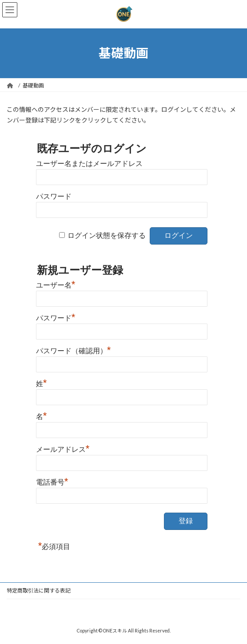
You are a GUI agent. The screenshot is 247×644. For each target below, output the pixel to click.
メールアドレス (63, 448)
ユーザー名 (56, 284)
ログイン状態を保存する (107, 235)
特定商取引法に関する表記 (39, 591)
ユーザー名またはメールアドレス (89, 164)
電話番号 (52, 481)
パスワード (54, 196)
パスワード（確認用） (74, 350)
